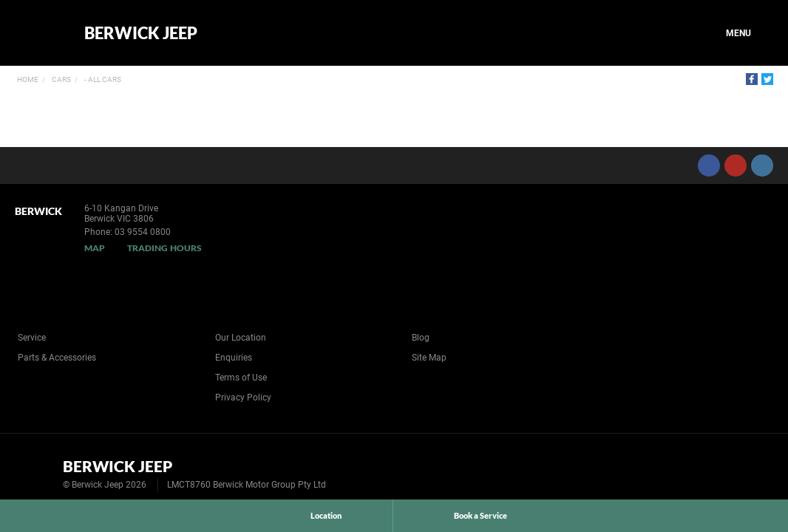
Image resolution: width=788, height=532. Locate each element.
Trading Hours (164, 248)
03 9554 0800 (143, 232)
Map (95, 248)
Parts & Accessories (57, 358)
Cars (61, 79)
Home (28, 79)
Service (32, 338)
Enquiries (234, 358)
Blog (421, 338)
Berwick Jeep (141, 33)
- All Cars (102, 79)
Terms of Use (241, 378)
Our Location (241, 338)
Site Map (429, 358)
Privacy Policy (243, 398)
